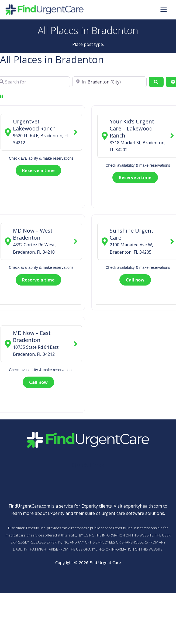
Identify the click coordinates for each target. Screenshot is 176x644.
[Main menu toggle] (164, 10)
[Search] (156, 82)
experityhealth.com (143, 507)
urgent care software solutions (133, 514)
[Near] (109, 82)
